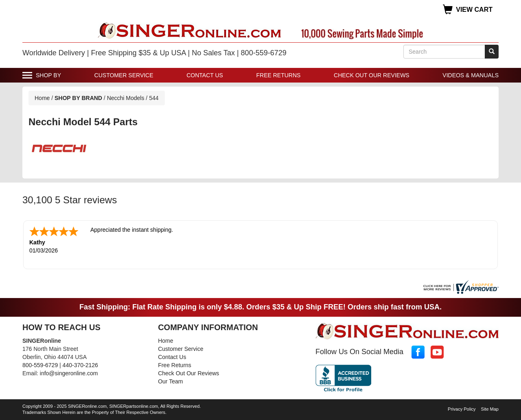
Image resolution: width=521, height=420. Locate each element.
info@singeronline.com (69, 373)
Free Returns (279, 75)
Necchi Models (127, 98)
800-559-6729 (40, 365)
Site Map (490, 409)
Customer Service (124, 75)
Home (42, 98)
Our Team (170, 381)
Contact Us (205, 75)
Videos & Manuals (471, 75)
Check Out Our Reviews (372, 75)
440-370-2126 (80, 365)
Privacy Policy (462, 409)
